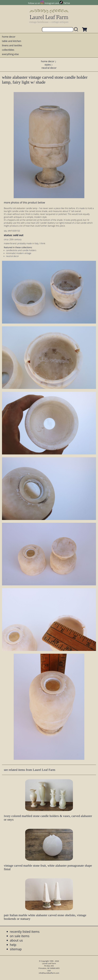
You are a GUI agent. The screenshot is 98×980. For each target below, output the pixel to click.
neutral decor (49, 68)
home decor (9, 37)
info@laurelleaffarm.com (49, 973)
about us (16, 940)
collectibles (8, 50)
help (13, 945)
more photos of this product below (24, 202)
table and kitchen (12, 41)
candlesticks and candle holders (21, 250)
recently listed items (25, 932)
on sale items (20, 936)
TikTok (67, 3)
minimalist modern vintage (19, 253)
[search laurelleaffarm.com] (77, 30)
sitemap (16, 949)
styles (48, 65)
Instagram (50, 3)
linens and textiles (12, 45)
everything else (10, 54)
